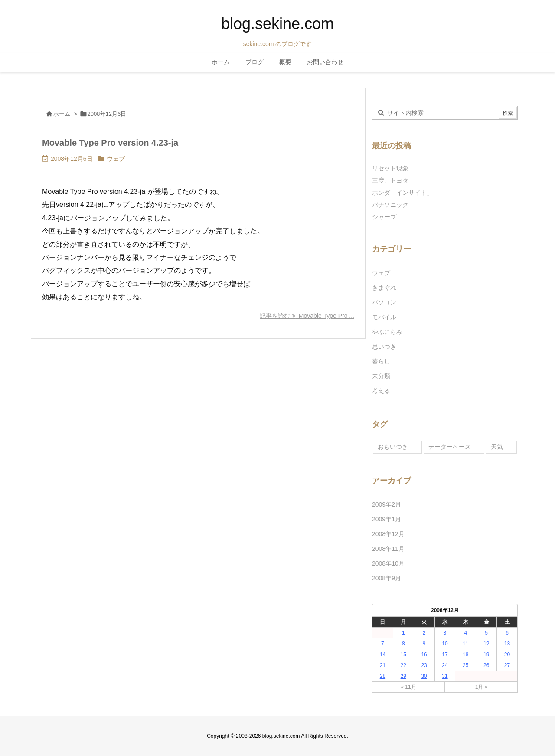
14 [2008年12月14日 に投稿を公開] (383, 655)
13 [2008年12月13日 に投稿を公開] (507, 644)
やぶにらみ (387, 332)
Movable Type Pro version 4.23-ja (110, 143)
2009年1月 (387, 519)
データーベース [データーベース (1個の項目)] (450, 447)
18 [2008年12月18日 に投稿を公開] (465, 655)
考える (381, 391)
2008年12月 (388, 534)
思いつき (384, 347)
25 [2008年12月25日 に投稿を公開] (465, 665)
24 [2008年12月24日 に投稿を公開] (445, 665)
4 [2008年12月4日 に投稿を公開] (465, 633)
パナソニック (390, 205)
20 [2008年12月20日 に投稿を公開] (507, 655)
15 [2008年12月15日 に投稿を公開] (403, 655)
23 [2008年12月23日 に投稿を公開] (424, 665)
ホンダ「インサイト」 (402, 193)
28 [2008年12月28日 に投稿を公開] (383, 676)
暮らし (381, 361)
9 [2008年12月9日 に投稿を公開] (424, 644)
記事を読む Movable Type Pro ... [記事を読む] (307, 316)
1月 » (482, 687)
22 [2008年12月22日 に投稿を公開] (403, 665)
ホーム (62, 114)
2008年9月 (387, 578)
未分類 (381, 376)
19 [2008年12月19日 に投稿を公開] (486, 655)
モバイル (384, 317)
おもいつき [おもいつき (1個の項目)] (393, 447)
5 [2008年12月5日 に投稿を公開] (486, 633)
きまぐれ (384, 288)
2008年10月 (388, 563)
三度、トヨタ (393, 180)
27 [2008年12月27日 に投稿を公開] (507, 665)
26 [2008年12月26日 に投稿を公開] (486, 665)
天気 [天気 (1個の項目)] (497, 447)
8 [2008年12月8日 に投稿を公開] (403, 644)
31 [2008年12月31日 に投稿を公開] (445, 676)
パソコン (384, 302)
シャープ (384, 217)
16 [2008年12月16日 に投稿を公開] (424, 655)
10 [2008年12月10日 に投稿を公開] (445, 644)
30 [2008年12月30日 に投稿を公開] (424, 676)
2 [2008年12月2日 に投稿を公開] (424, 633)
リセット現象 (390, 168)
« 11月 (408, 687)
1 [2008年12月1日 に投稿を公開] (403, 633)
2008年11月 (388, 549)
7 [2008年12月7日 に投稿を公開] (383, 644)
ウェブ (116, 159)
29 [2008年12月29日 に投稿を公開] (403, 676)
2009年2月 (387, 504)
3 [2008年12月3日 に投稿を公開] (445, 633)
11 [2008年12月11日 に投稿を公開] (465, 644)
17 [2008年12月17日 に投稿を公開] (445, 655)
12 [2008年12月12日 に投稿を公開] (486, 644)
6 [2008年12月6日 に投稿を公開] (507, 633)
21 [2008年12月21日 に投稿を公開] (383, 665)
